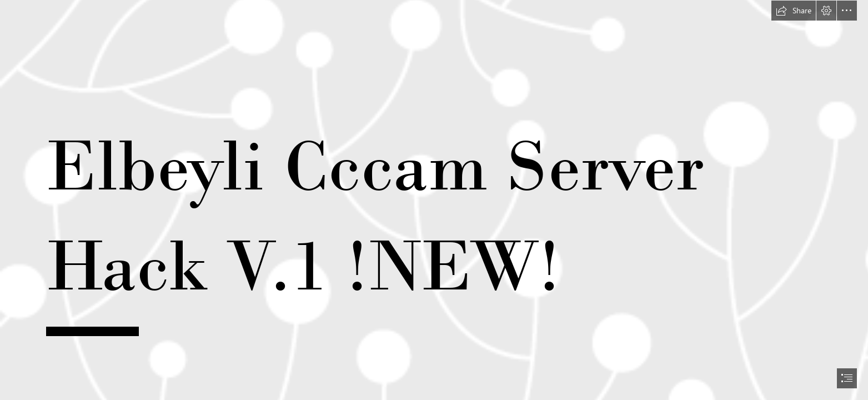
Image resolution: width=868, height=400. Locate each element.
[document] (434, 200)
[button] (794, 11)
